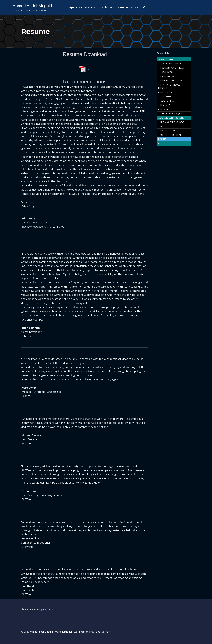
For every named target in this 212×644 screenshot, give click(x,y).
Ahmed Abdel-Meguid (32, 6)
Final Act (165, 105)
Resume (123, 7)
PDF (85, 69)
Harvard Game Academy (172, 122)
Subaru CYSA (167, 72)
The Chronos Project (171, 114)
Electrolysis (167, 92)
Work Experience (72, 7)
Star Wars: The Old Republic (169, 86)
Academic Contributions (100, 7)
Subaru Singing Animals (173, 68)
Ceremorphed (167, 101)
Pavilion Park (167, 76)
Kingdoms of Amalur (171, 81)
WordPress (80, 632)
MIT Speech (166, 126)
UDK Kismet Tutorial (171, 135)
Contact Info (139, 7)
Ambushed (166, 97)
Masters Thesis (168, 131)
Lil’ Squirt (165, 109)
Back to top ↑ (103, 632)
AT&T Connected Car (171, 64)
